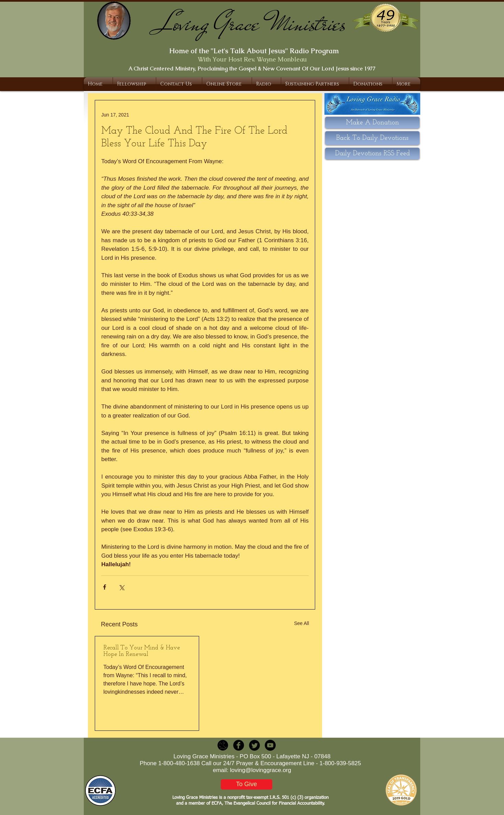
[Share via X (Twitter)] (121, 587)
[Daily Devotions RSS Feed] (372, 154)
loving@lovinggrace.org (261, 770)
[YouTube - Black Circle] (270, 745)
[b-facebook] (239, 745)
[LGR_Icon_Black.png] (223, 745)
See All (301, 623)
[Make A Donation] (372, 123)
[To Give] (247, 784)
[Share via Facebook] (105, 587)
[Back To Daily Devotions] (372, 138)
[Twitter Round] (254, 745)
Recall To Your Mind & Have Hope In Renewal (142, 651)
